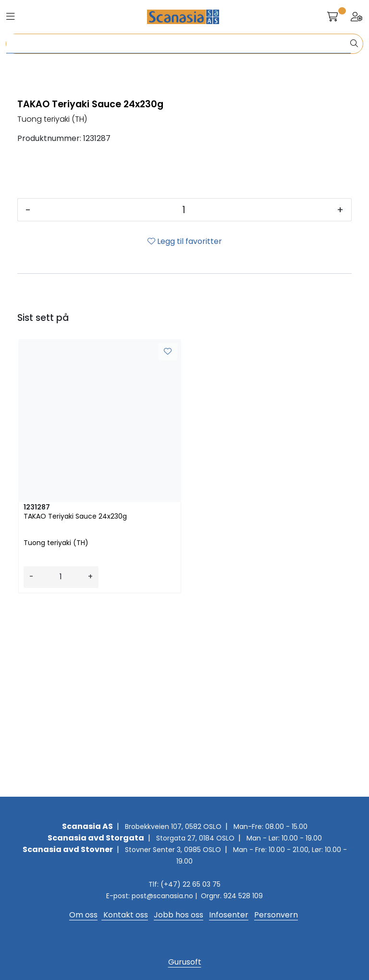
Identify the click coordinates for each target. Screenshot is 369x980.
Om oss (83, 915)
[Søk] (178, 44)
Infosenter (229, 915)
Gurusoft (185, 962)
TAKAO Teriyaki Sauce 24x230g (75, 709)
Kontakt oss (125, 915)
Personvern (276, 915)
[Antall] (184, 402)
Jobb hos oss (178, 915)
